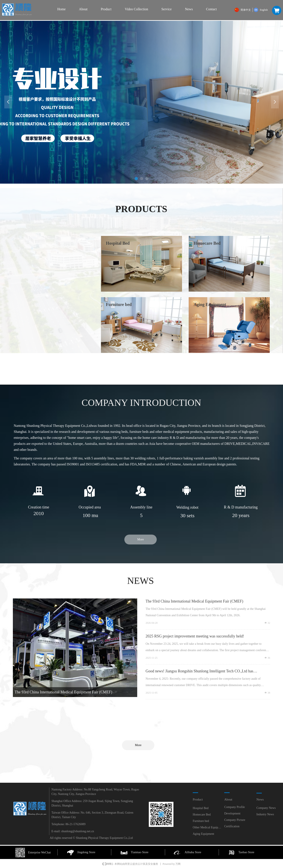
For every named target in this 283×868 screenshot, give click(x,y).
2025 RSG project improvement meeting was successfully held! (195, 636)
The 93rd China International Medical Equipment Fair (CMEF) (194, 601)
